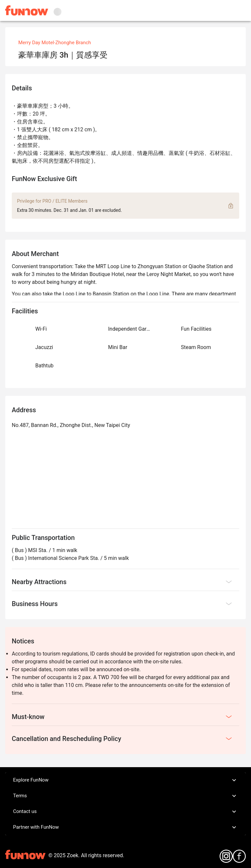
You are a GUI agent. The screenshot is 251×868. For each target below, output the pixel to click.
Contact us (125, 812)
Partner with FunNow (125, 827)
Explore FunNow (125, 780)
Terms (125, 796)
